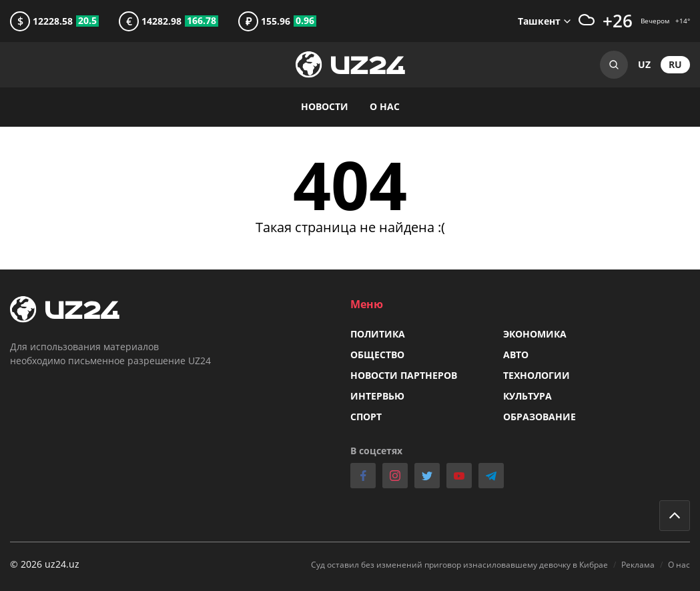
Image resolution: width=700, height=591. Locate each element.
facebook (363, 476)
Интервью (377, 396)
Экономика (535, 334)
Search (614, 65)
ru (675, 64)
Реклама (638, 565)
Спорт (366, 417)
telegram (491, 476)
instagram (395, 476)
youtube (459, 476)
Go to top (675, 516)
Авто (516, 355)
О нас (385, 106)
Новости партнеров (404, 375)
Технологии (537, 375)
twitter (427, 476)
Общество (377, 355)
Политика (378, 334)
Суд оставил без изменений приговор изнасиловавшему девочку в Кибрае (459, 565)
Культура (528, 396)
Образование (540, 417)
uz (644, 64)
